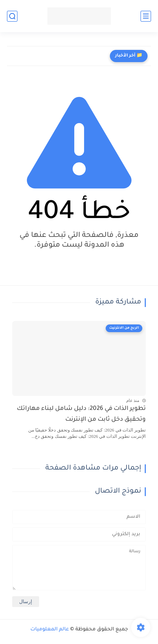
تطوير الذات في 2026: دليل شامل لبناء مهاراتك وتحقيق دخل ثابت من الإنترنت (81, 414)
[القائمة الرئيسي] (146, 16)
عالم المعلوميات (50, 630)
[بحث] (12, 16)
